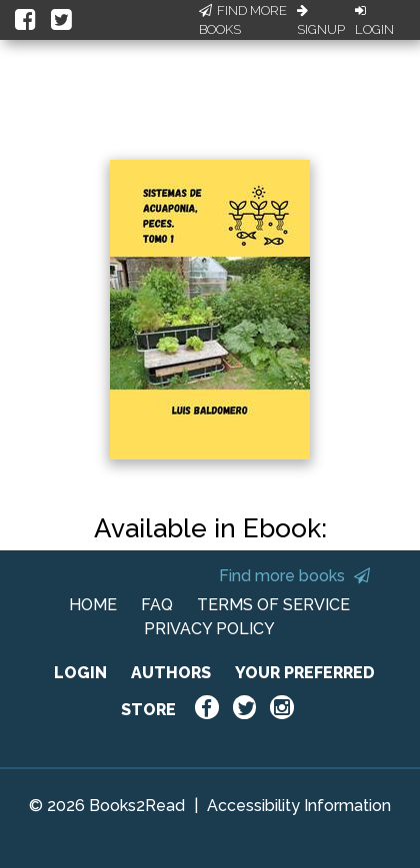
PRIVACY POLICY (209, 629)
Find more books (294, 576)
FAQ (157, 605)
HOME (93, 605)
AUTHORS (171, 673)
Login (374, 21)
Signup (321, 21)
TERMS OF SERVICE (273, 605)
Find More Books (243, 20)
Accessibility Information (299, 806)
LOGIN (80, 673)
